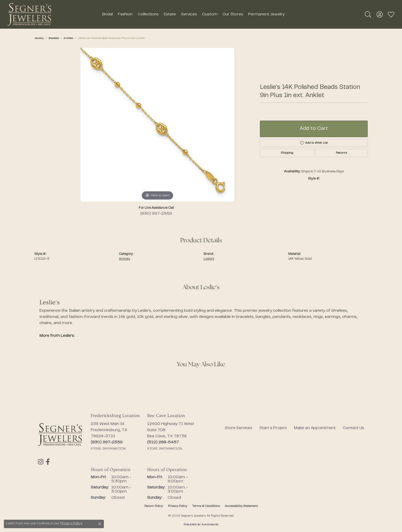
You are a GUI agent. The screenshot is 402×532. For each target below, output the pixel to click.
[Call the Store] (107, 442)
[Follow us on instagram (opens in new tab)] (41, 462)
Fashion (125, 14)
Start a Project (273, 428)
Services (189, 14)
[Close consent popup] (100, 524)
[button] (368, 14)
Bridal (108, 14)
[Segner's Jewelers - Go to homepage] (60, 435)
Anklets (68, 38)
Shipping (287, 153)
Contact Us (353, 428)
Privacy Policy (178, 506)
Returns (341, 153)
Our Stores (233, 14)
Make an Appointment (315, 428)
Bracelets (54, 38)
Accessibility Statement (241, 506)
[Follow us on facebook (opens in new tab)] (48, 462)
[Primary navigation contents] (193, 14)
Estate (170, 14)
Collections (148, 14)
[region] (157, 125)
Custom (210, 14)
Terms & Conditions (206, 506)
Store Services (239, 428)
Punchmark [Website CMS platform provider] (210, 525)
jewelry (39, 38)
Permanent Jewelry (266, 14)
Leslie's (209, 259)
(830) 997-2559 (156, 214)
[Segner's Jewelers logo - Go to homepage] (29, 14)
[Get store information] (108, 449)
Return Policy (154, 506)
